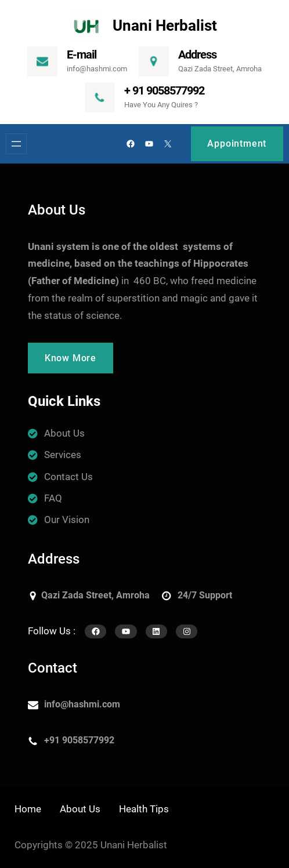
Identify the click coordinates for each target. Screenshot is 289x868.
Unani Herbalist (165, 26)
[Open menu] (16, 144)
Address (197, 55)
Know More (71, 358)
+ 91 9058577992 (164, 90)
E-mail (82, 55)
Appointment (237, 144)
